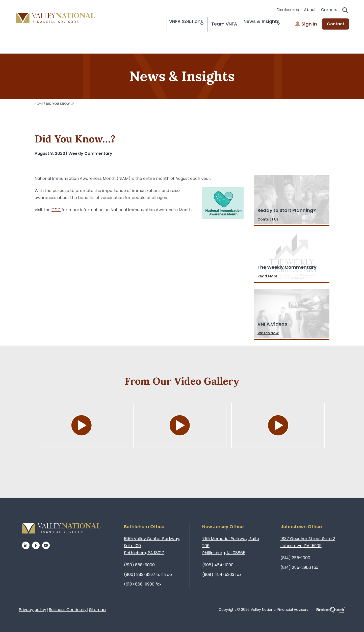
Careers (329, 10)
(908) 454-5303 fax (222, 575)
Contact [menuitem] (336, 24)
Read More (267, 276)
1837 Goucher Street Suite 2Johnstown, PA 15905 (308, 542)
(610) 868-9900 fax (143, 584)
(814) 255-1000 (295, 558)
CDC (56, 210)
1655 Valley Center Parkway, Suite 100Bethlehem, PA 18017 (152, 546)
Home (39, 104)
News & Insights (257, 24)
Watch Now (268, 333)
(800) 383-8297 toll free (148, 575)
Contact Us (268, 219)
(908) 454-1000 (218, 565)
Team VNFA (217, 24)
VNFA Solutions (174, 24)
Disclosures (288, 10)
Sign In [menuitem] (306, 24)
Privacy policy (32, 610)
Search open (345, 10)
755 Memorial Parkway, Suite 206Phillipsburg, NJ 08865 (231, 546)
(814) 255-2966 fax (299, 567)
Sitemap (97, 610)
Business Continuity (68, 610)
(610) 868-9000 (139, 565)
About (310, 10)
